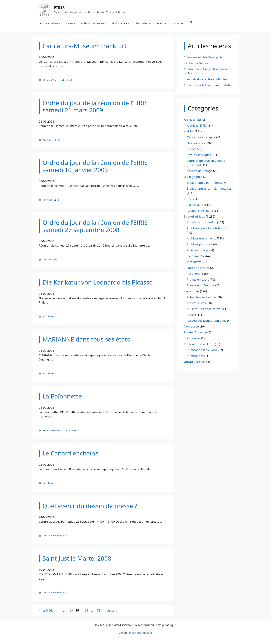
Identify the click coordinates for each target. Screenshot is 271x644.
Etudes (191, 149)
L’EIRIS (71, 23)
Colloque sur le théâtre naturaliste (207, 85)
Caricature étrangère (201, 137)
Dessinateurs (196, 143)
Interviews (194, 262)
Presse (191, 315)
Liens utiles (192, 292)
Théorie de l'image (200, 171)
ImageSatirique (195, 217)
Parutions (48, 317)
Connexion (178, 23)
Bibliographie (121, 23)
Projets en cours (198, 280)
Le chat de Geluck (196, 63)
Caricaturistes (196, 303)
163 (71, 611)
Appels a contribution (202, 222)
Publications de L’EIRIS (94, 23)
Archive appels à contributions (208, 228)
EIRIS (59, 8)
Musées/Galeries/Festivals (58, 80)
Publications (195, 356)
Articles (189, 131)
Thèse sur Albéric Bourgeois (203, 57)
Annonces (194, 338)
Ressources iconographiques (59, 431)
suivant (110, 611)
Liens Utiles (143, 23)
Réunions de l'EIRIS (200, 211)
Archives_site (193, 120)
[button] (191, 23)
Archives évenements (55, 536)
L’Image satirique (50, 23)
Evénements (195, 256)
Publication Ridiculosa (202, 350)
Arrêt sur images (198, 250)
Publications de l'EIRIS (199, 344)
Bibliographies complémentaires (209, 189)
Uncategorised (194, 362)
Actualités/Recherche (201, 297)
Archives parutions (200, 245)
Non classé (191, 327)
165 (86, 611)
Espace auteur (197, 205)
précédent (48, 611)
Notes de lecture (198, 268)
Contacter (161, 23)
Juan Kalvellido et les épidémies (205, 80)
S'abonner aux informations (135, 633)
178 (98, 611)
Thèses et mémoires (201, 286)
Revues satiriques (199, 155)
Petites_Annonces (196, 333)
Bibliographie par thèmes (204, 183)
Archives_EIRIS (51, 140)
